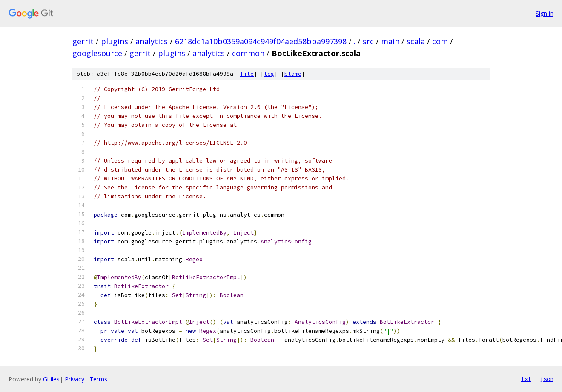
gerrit (83, 41)
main (390, 41)
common (248, 53)
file (247, 74)
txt (526, 379)
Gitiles (51, 379)
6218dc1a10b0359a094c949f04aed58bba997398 (261, 41)
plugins (115, 41)
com (440, 41)
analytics (152, 41)
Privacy (75, 379)
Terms (98, 379)
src (368, 41)
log (269, 74)
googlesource (97, 53)
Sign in (545, 13)
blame (293, 74)
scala (416, 41)
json (547, 379)
